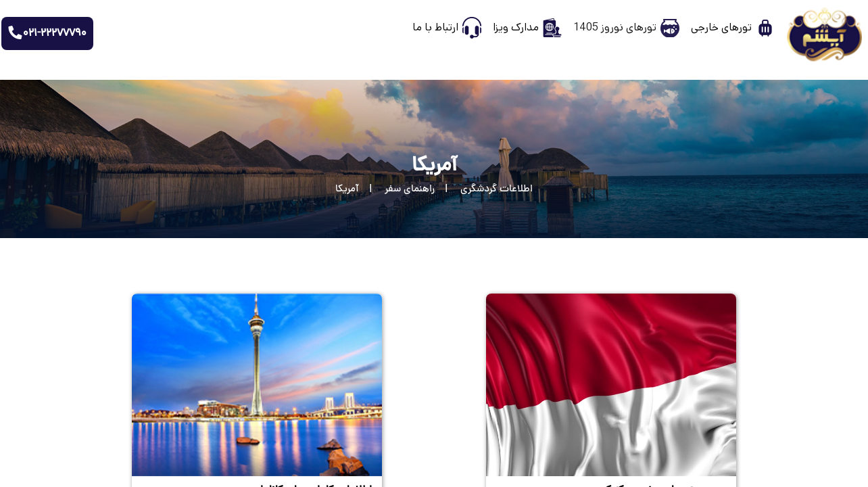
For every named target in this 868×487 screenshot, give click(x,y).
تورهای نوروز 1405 (615, 27)
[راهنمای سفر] (397, 190)
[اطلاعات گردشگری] (484, 190)
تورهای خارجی (721, 27)
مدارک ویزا (516, 27)
